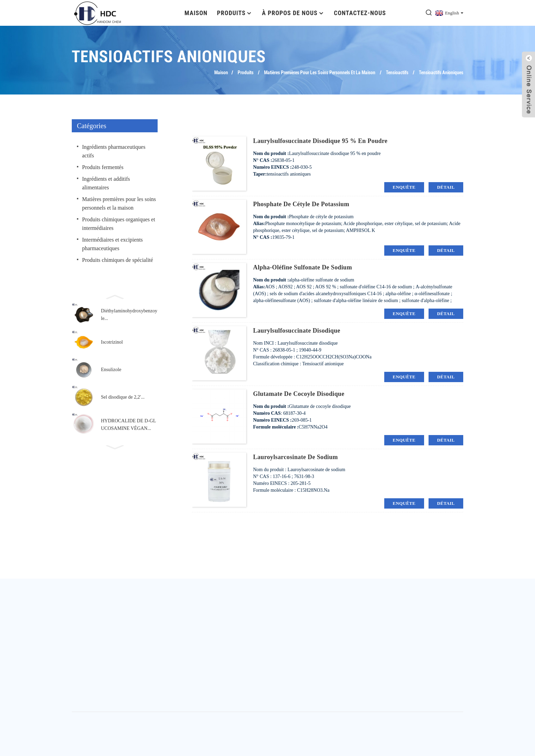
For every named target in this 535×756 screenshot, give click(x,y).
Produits (235, 13)
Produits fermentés (103, 167)
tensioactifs (397, 73)
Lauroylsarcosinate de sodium (295, 457)
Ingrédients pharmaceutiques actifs (114, 151)
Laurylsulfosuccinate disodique (297, 331)
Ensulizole (111, 370)
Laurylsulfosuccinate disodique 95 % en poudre (320, 141)
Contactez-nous (360, 13)
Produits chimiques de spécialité (118, 260)
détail (446, 187)
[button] (115, 296)
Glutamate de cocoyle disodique (299, 394)
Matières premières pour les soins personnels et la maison (320, 73)
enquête (404, 187)
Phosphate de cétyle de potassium (301, 204)
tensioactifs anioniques (441, 73)
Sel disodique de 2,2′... (123, 397)
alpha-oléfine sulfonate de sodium (303, 267)
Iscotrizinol (112, 342)
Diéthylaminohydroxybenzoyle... (129, 315)
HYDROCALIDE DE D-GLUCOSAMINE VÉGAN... (128, 425)
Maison (196, 13)
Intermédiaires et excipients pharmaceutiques (112, 244)
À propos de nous (293, 13)
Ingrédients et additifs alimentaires (106, 183)
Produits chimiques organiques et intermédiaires (119, 224)
